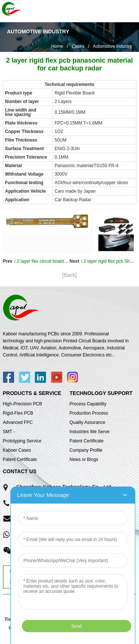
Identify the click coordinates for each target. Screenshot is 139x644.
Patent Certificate (20, 459)
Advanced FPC (18, 422)
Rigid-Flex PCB (18, 413)
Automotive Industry (112, 46)
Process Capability (88, 404)
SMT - (9, 432)
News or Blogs (84, 459)
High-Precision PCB (23, 404)
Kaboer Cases (17, 450)
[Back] (69, 275)
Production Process (89, 413)
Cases (78, 46)
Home (57, 46)
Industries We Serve (90, 432)
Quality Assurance (88, 422)
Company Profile (86, 450)
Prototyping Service (22, 441)
